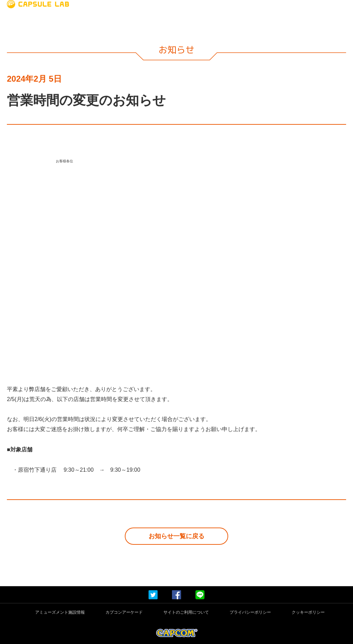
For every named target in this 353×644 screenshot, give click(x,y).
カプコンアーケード (124, 612)
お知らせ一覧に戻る (176, 536)
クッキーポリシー (308, 612)
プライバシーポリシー (250, 612)
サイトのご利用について (186, 612)
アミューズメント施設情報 (60, 612)
